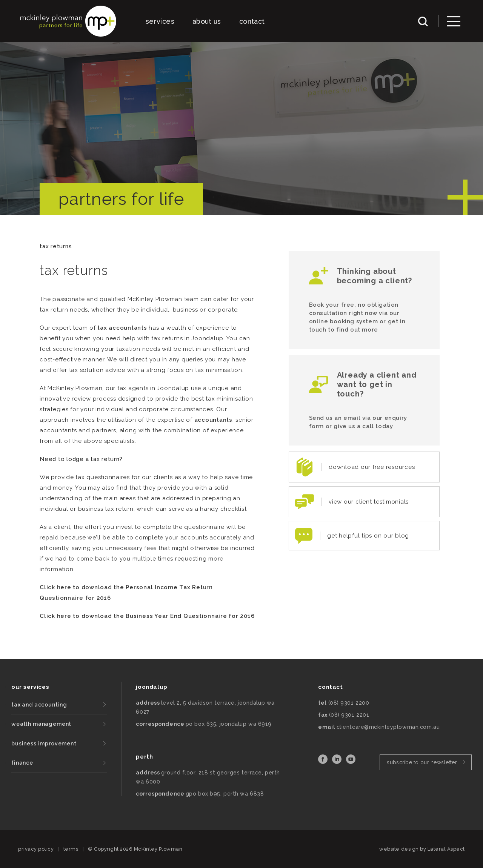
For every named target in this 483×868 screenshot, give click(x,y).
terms (71, 849)
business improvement (44, 744)
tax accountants (122, 328)
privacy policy (36, 849)
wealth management (41, 724)
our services (30, 687)
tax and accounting (39, 705)
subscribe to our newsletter (422, 762)
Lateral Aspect (446, 849)
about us (207, 21)
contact (252, 21)
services (160, 21)
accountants (213, 420)
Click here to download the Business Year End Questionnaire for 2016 (147, 616)
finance (22, 763)
